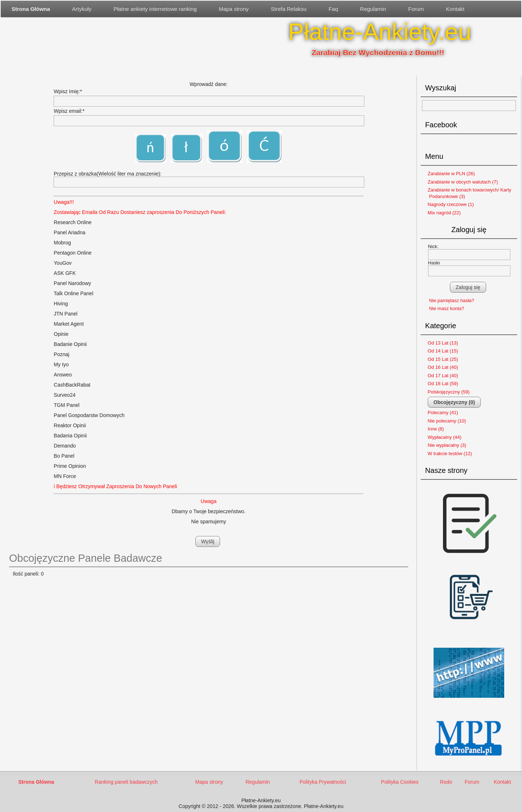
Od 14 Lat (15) (443, 351)
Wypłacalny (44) (445, 437)
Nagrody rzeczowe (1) (451, 204)
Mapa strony (234, 9)
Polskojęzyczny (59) (449, 392)
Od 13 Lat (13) (443, 343)
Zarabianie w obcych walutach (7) (463, 182)
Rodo (446, 782)
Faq (333, 9)
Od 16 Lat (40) (443, 367)
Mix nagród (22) (444, 213)
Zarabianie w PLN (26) (451, 174)
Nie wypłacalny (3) (447, 445)
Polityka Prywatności (323, 782)
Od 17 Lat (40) (443, 376)
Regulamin (373, 9)
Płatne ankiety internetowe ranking (155, 9)
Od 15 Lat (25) (443, 359)
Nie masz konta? (447, 308)
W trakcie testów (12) (450, 454)
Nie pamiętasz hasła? (452, 300)
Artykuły (82, 9)
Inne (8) (436, 429)
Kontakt (455, 9)
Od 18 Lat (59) (443, 384)
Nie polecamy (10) (447, 421)
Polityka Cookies (400, 782)
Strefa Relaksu (289, 9)
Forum (416, 9)
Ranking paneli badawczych (126, 782)
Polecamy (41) (443, 413)
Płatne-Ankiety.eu (380, 32)
